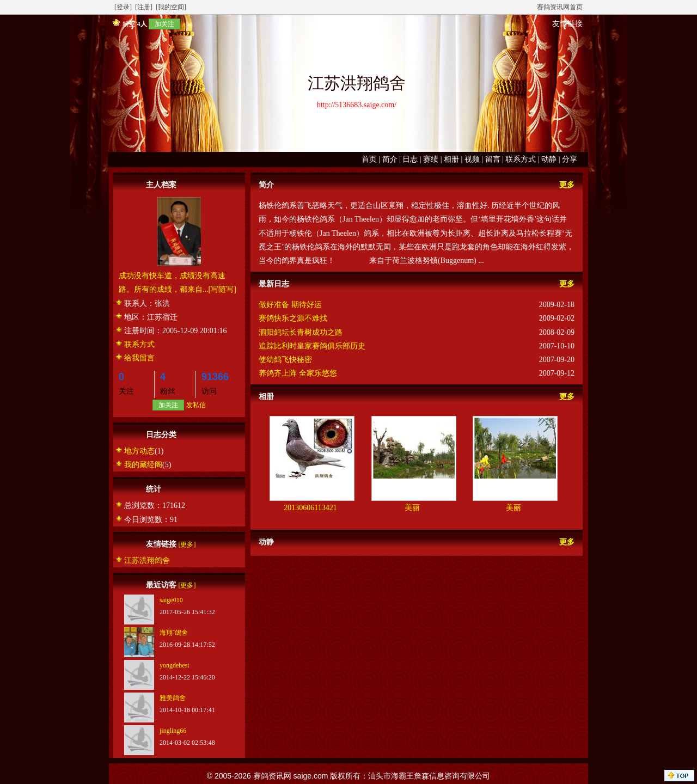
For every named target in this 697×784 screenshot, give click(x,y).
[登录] (123, 7)
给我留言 (139, 358)
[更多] (187, 544)
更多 (567, 185)
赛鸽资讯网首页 (560, 7)
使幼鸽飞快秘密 (285, 360)
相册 (451, 159)
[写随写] (222, 289)
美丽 (412, 508)
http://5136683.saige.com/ (357, 105)
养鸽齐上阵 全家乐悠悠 (298, 373)
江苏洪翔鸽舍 (147, 561)
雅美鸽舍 (173, 698)
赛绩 (431, 159)
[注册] (144, 7)
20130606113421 (310, 508)
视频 (472, 159)
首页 (369, 159)
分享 (570, 159)
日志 (410, 159)
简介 (390, 159)
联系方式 (521, 159)
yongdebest (175, 665)
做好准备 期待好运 (290, 305)
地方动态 (139, 451)
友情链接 (567, 24)
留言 (493, 159)
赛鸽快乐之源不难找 (293, 318)
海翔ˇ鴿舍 (174, 633)
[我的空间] (171, 7)
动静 (549, 159)
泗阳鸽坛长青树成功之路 (301, 332)
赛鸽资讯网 (272, 776)
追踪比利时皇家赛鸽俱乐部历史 (312, 346)
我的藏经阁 (143, 465)
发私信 (196, 405)
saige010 (171, 600)
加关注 (164, 24)
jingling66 (173, 731)
